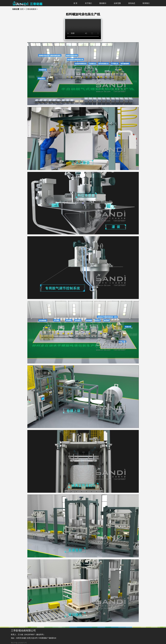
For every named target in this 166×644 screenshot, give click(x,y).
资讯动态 (132, 3)
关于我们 (88, 3)
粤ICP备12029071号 (19, 643)
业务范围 (117, 3)
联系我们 (146, 3)
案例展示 (103, 3)
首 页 (75, 3)
